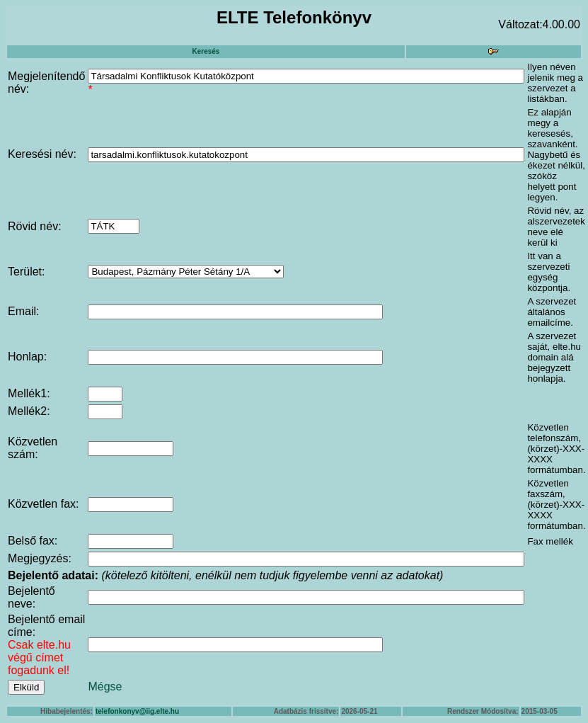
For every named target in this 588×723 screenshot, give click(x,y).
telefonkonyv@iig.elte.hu (137, 711)
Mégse (105, 687)
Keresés (206, 51)
